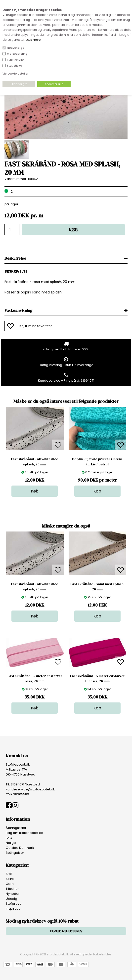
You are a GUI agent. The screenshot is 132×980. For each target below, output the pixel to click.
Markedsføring (17, 54)
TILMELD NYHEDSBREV (66, 931)
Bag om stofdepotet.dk (24, 833)
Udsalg (11, 899)
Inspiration (14, 909)
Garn (10, 884)
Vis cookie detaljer (15, 74)
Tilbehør (12, 889)
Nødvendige (16, 48)
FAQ (9, 838)
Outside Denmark (20, 848)
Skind (10, 879)
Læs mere (33, 40)
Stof (9, 874)
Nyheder (13, 894)
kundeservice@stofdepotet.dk (30, 789)
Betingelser (15, 853)
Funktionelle (15, 60)
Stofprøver (14, 904)
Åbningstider (16, 828)
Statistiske (14, 66)
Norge (11, 843)
